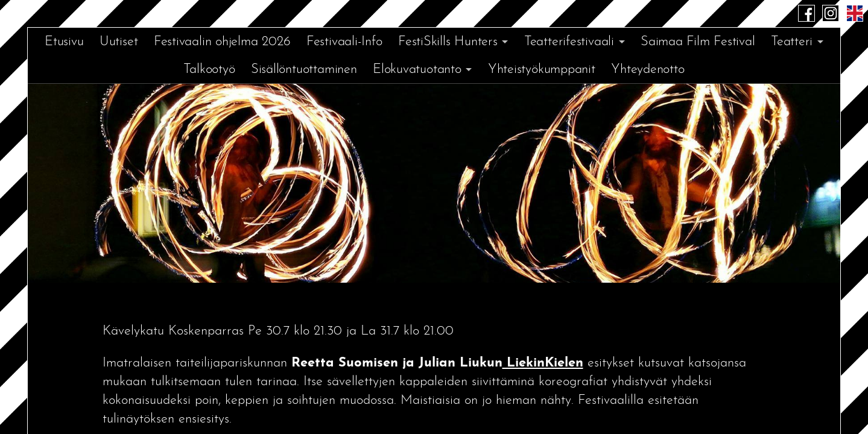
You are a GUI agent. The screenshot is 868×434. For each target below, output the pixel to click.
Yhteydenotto (648, 70)
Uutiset (119, 42)
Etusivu (64, 42)
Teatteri (792, 42)
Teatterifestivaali (569, 42)
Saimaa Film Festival (698, 42)
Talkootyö (209, 70)
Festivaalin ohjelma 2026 (222, 42)
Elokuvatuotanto (417, 70)
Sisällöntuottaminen (304, 70)
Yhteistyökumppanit (542, 70)
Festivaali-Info (344, 42)
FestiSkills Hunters (448, 42)
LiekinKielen (543, 363)
